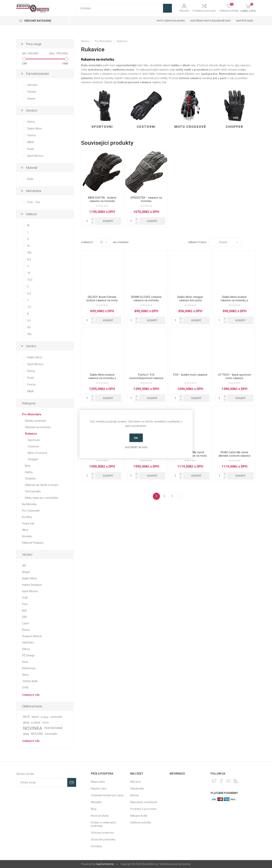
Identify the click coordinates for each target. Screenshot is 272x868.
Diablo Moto (35, 129)
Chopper (235, 127)
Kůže (30, 179)
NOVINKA (33, 728)
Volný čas (28, 523)
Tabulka (246, 242)
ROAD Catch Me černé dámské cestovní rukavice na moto (234, 456)
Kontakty (96, 846)
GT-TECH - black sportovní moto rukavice (234, 376)
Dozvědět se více (136, 447)
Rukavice (31, 434)
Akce (25, 530)
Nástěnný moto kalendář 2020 (210, 21)
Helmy (29, 472)
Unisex (31, 99)
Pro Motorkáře (32, 414)
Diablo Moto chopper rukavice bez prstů (190, 299)
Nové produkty (100, 816)
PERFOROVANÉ (53, 728)
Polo (25, 604)
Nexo (25, 675)
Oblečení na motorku (38, 427)
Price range (34, 44)
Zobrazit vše (31, 695)
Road (30, 149)
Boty (28, 466)
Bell (24, 611)
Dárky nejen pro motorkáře (41, 498)
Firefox (32, 135)
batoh (35, 717)
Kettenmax (29, 668)
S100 (25, 688)
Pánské (32, 92)
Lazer (26, 623)
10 (29, 273)
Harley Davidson (32, 585)
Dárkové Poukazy (33, 543)
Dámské (32, 85)
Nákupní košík (139, 816)
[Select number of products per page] (103, 242)
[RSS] (236, 781)
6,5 (29, 293)
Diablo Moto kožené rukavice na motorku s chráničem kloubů (234, 300)
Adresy (134, 795)
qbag (26, 734)
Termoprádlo (33, 491)
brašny (45, 717)
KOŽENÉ (36, 723)
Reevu (26, 630)
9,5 (29, 321)
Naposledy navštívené (144, 802)
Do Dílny (27, 517)
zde (164, 82)
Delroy (31, 122)
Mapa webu (98, 782)
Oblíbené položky (141, 823)
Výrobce (32, 110)
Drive (25, 662)
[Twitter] (214, 781)
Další (180, 496)
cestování (56, 717)
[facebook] (221, 781)
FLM (25, 598)
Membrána (34, 191)
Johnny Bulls (30, 681)
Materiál (32, 168)
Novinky (27, 536)
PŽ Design (28, 655)
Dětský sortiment (36, 421)
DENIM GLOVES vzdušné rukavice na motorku (146, 299)
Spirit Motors (35, 156)
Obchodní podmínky (103, 839)
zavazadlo (51, 734)
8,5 (29, 259)
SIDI (25, 617)
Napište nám (245, 21)
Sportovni (102, 127)
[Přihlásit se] (42, 782)
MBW (30, 142)
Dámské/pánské (37, 74)
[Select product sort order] (225, 242)
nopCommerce (105, 864)
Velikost (31, 214)
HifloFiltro (28, 643)
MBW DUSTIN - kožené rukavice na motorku (102, 199)
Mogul (26, 572)
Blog (94, 809)
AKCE (26, 717)
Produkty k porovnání (204, 11)
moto (46, 723)
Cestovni (146, 127)
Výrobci (31, 346)
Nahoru (85, 41)
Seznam (253, 242)
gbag (26, 723)
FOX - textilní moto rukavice (190, 375)
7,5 (29, 307)
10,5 (30, 280)
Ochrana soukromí (102, 833)
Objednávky (137, 789)
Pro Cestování (31, 511)
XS (29, 327)
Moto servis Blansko (171, 21)
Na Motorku (29, 504)
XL (29, 246)
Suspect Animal (32, 636)
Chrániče (30, 479)
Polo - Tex (34, 202)
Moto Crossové (190, 127)
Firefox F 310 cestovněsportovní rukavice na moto (146, 378)
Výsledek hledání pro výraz (107, 795)
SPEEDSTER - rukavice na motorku (146, 199)
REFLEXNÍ (37, 734)
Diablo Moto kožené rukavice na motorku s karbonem (102, 378)
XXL (30, 253)
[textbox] (120, 8)
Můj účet (184, 11)
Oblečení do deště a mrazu (42, 485)
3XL (30, 334)
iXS (24, 566)
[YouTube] (229, 781)
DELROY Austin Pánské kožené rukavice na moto (102, 299)
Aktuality (96, 802)
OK (136, 438)
